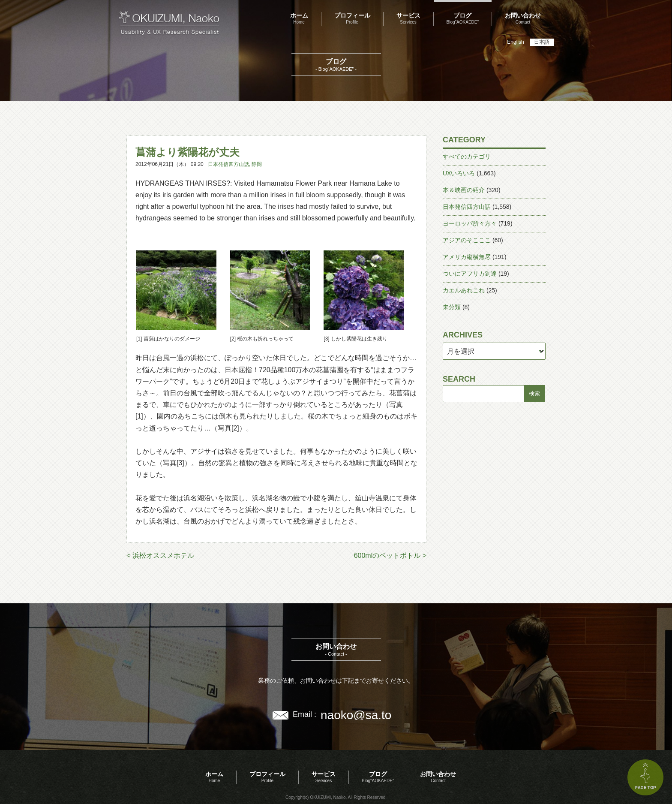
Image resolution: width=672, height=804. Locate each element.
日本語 (542, 42)
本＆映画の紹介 (464, 190)
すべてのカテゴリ (467, 157)
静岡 (257, 164)
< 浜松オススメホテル (160, 556)
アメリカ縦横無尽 (467, 257)
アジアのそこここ (467, 240)
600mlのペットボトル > (390, 556)
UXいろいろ (459, 173)
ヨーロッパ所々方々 (470, 223)
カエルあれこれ (464, 290)
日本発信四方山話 (228, 164)
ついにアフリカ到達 (470, 274)
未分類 (452, 307)
